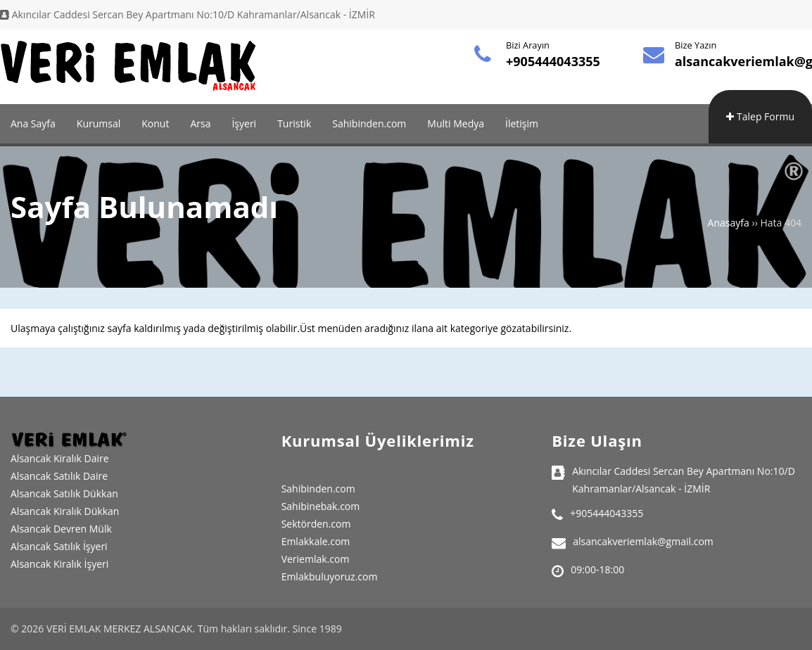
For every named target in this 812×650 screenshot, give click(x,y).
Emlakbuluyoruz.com (330, 576)
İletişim (522, 123)
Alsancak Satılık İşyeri (59, 546)
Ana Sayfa (33, 123)
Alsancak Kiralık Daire (60, 458)
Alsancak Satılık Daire (59, 476)
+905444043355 (553, 61)
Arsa (200, 123)
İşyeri (244, 123)
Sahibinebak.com (321, 506)
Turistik (294, 123)
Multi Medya (456, 123)
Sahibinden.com (369, 123)
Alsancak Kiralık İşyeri (59, 564)
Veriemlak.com (316, 559)
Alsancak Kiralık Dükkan (65, 511)
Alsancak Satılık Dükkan (64, 493)
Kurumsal (99, 123)
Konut (155, 123)
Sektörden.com (316, 524)
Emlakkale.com (316, 541)
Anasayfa (729, 223)
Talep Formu (760, 116)
